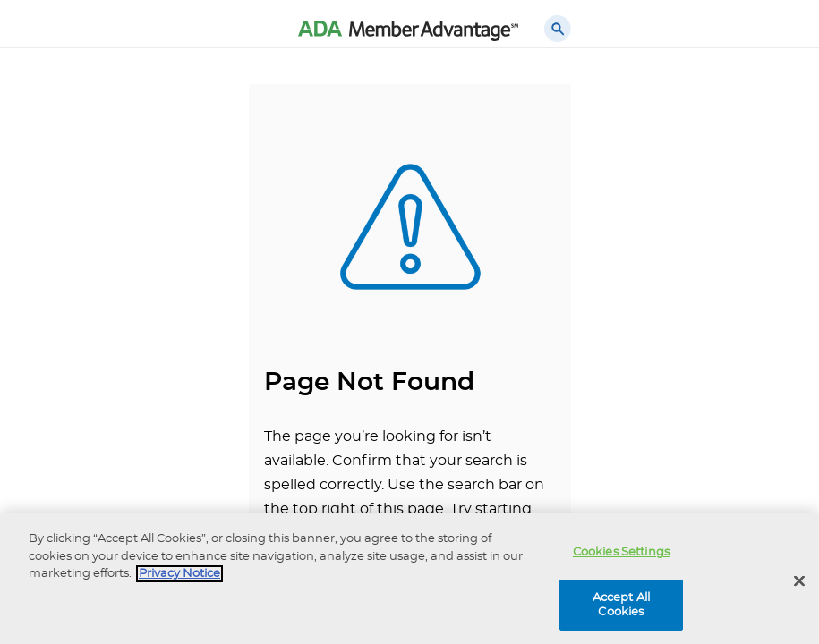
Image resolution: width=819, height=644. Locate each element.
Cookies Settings (621, 556)
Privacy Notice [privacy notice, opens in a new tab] (179, 577)
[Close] (799, 585)
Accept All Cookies (621, 609)
